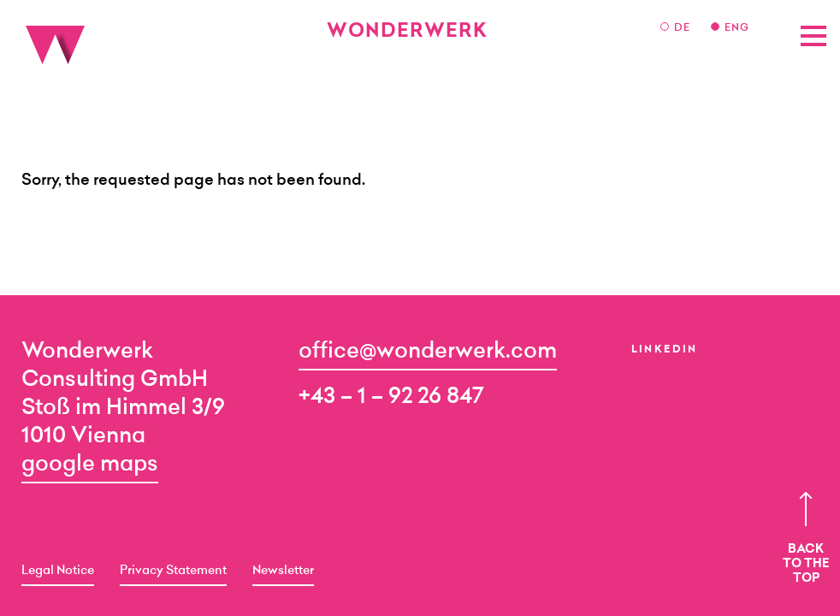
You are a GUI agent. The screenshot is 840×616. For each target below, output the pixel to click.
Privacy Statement (173, 572)
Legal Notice (58, 572)
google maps (90, 465)
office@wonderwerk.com (428, 352)
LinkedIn (665, 350)
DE (684, 28)
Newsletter (283, 572)
